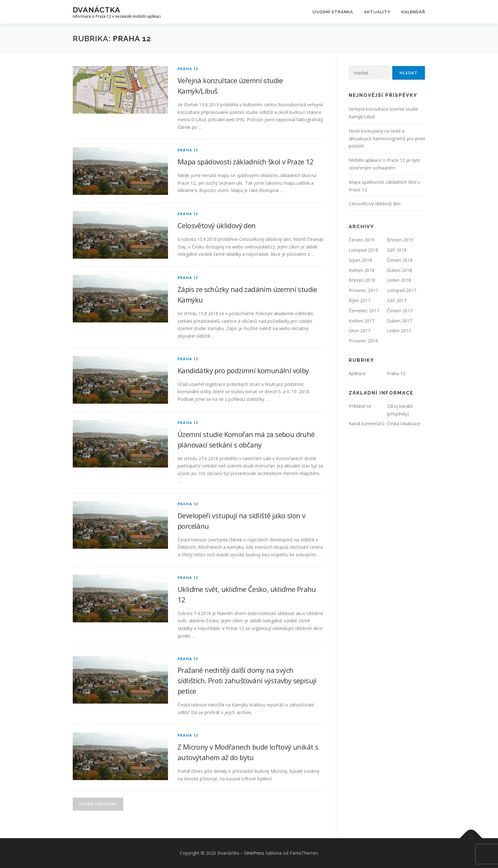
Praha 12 (188, 69)
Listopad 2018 (363, 250)
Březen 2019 (400, 240)
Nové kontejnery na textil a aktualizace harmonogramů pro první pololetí (387, 139)
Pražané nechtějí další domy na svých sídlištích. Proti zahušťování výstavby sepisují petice (247, 680)
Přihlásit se (360, 406)
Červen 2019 (362, 240)
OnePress (254, 853)
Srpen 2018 (360, 260)
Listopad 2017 (401, 290)
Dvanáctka (97, 10)
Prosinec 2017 (363, 290)
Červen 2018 (400, 260)
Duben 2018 (399, 270)
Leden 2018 (399, 280)
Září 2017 (397, 300)
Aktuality (377, 12)
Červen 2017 (400, 311)
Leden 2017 (399, 331)
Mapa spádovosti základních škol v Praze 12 (246, 162)
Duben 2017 (399, 321)
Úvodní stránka (333, 12)
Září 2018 (397, 250)
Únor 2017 (360, 331)
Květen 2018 (362, 270)
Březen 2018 (362, 280)
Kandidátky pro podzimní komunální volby (243, 370)
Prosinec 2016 (363, 341)
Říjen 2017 (360, 300)
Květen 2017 (362, 321)
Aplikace (357, 373)
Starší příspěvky (98, 804)
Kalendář (413, 12)
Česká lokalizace (404, 424)
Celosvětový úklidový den (217, 225)
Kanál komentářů (367, 424)
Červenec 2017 (364, 311)
